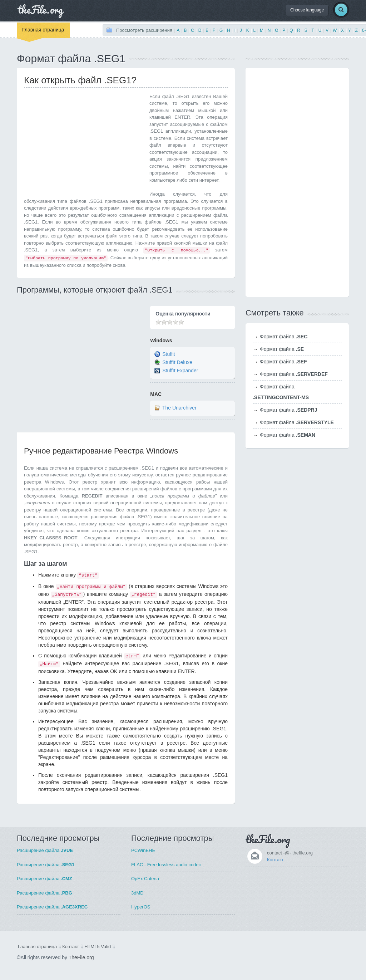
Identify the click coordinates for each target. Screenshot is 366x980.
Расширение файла (45, 850)
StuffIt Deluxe (177, 362)
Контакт (275, 860)
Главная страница (43, 30)
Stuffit (169, 354)
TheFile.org (81, 957)
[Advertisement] (84, 143)
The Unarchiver (179, 408)
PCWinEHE (143, 850)
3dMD (137, 893)
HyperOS (141, 907)
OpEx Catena (145, 879)
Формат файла (284, 337)
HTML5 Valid (98, 947)
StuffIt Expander (180, 371)
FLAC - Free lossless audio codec (166, 865)
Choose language (307, 10)
